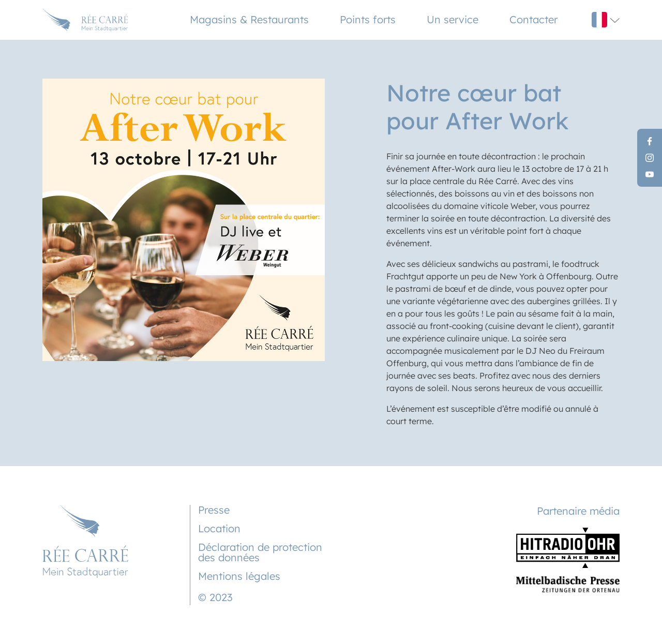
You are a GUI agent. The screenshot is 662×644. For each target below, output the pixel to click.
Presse (214, 510)
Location (219, 528)
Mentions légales (239, 576)
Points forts (368, 20)
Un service (453, 20)
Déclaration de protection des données (260, 552)
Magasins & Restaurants (249, 20)
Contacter (533, 20)
